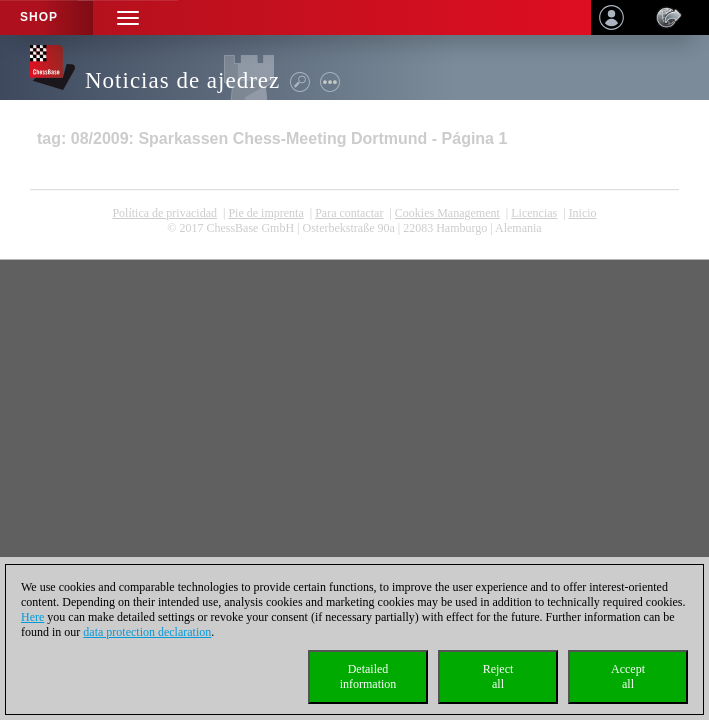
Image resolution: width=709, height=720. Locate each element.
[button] (128, 17)
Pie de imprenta (265, 213)
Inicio (583, 213)
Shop (39, 17)
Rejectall (498, 676)
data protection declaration (147, 632)
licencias (534, 213)
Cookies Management (447, 213)
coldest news (355, 243)
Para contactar (349, 213)
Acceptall (628, 676)
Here (32, 617)
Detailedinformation (368, 676)
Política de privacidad (164, 213)
